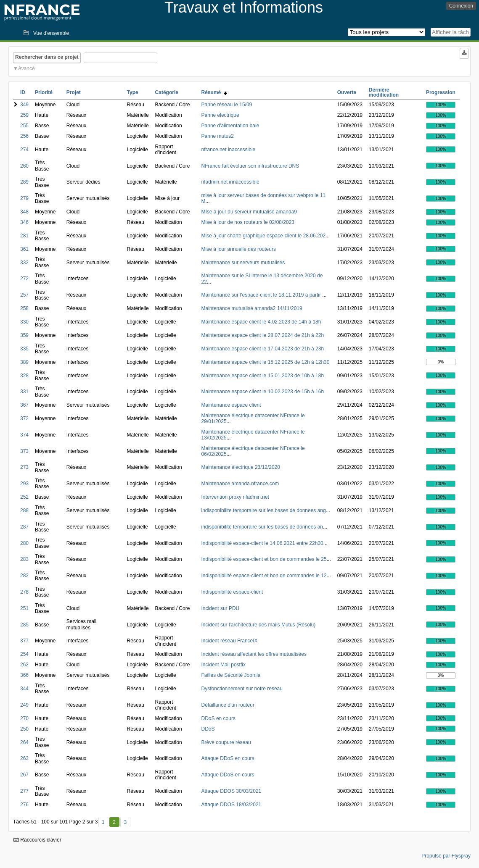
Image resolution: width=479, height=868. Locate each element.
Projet (74, 92)
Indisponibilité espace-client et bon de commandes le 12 (264, 576)
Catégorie (167, 92)
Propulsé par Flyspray (446, 856)
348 (24, 212)
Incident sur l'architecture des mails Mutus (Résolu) (259, 625)
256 (24, 136)
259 (24, 115)
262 (24, 665)
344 (24, 689)
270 (24, 718)
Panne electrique (220, 115)
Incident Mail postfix (224, 665)
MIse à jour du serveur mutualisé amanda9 (249, 212)
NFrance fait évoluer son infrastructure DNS (250, 166)
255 (24, 126)
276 (24, 805)
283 (24, 559)
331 (24, 392)
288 (24, 510)
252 (24, 497)
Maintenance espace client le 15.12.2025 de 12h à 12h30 (266, 362)
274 (24, 150)
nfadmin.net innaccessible (230, 182)
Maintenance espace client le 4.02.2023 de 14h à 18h (261, 322)
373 (24, 451)
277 (24, 791)
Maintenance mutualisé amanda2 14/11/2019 (252, 308)
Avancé (26, 68)
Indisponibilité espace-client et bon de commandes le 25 (264, 559)
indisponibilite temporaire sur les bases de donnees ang (264, 510)
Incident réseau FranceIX (230, 641)
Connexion (461, 6)
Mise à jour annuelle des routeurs (239, 249)
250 (24, 729)
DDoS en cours (218, 718)
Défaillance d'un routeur (228, 705)
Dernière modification (384, 92)
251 (24, 608)
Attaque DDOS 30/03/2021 (232, 791)
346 (24, 222)
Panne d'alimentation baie (230, 126)
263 (24, 758)
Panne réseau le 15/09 (227, 105)
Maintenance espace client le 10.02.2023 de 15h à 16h (263, 392)
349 (24, 105)
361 (24, 249)
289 (24, 182)
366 (24, 675)
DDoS (208, 729)
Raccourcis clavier (37, 840)
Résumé (214, 92)
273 (24, 467)
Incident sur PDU (221, 608)
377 (24, 641)
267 (24, 775)
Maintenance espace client (231, 405)
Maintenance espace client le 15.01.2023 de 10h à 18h (263, 376)
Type (133, 92)
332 (24, 263)
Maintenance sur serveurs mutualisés (243, 263)
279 (24, 198)
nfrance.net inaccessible (229, 150)
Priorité (44, 92)
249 (24, 705)
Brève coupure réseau (226, 742)
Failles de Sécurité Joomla (231, 675)
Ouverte (347, 92)
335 (24, 349)
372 (24, 418)
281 (24, 236)
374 (24, 435)
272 (24, 279)
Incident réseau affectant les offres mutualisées (254, 654)
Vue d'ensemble (51, 33)
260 (24, 166)
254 (24, 654)
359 (24, 335)
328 (24, 376)
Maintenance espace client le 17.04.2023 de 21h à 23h (263, 349)
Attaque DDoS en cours (228, 758)
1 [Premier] (103, 822)
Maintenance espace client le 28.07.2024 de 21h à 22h (263, 335)
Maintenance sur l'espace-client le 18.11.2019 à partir (262, 295)
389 (24, 362)
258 (24, 308)
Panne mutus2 (218, 136)
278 (24, 592)
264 (24, 742)
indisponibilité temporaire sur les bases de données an (262, 527)
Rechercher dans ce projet (47, 57)
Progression (441, 92)
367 (24, 405)
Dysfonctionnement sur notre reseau (242, 689)
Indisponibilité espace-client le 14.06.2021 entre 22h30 (262, 543)
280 (24, 543)
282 (24, 576)
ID (23, 92)
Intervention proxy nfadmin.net (235, 497)
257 (24, 295)
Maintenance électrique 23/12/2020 (241, 467)
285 (24, 625)
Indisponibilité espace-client (232, 592)
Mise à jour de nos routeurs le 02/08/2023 (248, 222)
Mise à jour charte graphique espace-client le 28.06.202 (264, 236)
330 (24, 322)
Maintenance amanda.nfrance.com (240, 484)
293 (24, 484)
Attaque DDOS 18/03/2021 (232, 805)
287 (24, 527)
